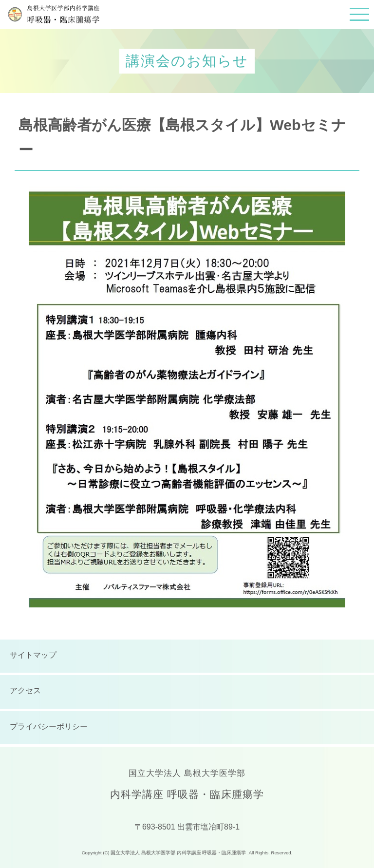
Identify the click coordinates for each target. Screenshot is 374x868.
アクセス (25, 690)
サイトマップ (33, 655)
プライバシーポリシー (49, 726)
